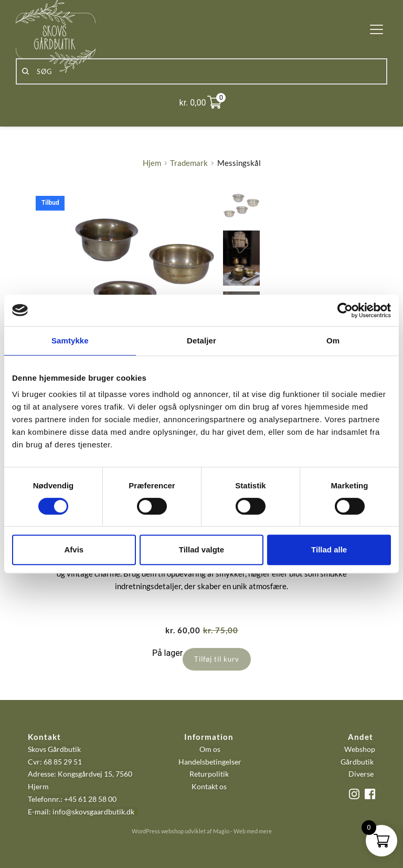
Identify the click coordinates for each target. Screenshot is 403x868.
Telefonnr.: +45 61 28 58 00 (72, 799)
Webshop (360, 749)
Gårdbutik (357, 762)
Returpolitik (209, 774)
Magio (221, 831)
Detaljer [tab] (201, 341)
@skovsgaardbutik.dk (100, 812)
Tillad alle (329, 550)
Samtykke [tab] (70, 341)
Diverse (361, 774)
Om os (210, 749)
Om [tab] (333, 341)
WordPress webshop (158, 831)
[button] (377, 29)
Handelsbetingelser (210, 762)
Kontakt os (210, 786)
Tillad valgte (201, 550)
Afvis (74, 550)
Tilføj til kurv (217, 659)
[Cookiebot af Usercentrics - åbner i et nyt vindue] (345, 310)
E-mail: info (47, 812)
